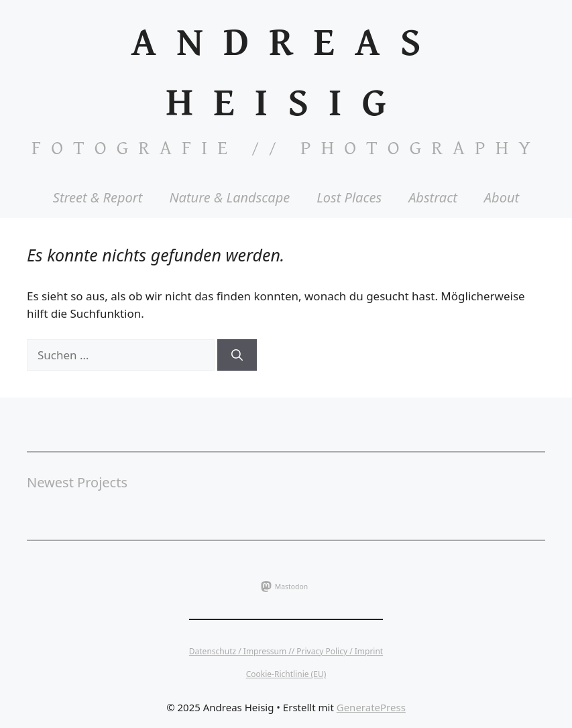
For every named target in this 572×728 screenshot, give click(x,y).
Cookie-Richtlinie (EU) (286, 674)
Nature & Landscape (229, 197)
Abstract (433, 197)
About (502, 197)
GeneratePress (371, 707)
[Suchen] (237, 355)
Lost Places (349, 197)
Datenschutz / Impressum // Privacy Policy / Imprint (286, 651)
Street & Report (98, 197)
